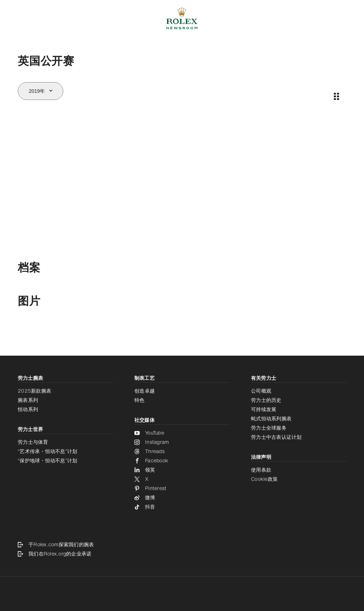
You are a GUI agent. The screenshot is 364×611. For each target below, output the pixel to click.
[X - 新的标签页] (182, 479)
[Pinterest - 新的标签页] (182, 488)
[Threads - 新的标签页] (182, 451)
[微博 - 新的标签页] (182, 498)
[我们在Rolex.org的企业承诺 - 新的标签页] (182, 554)
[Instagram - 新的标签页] (182, 442)
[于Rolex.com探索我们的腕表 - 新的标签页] (182, 544)
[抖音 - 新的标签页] (182, 507)
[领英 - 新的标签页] (182, 470)
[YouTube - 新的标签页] (182, 433)
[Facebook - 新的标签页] (182, 461)
